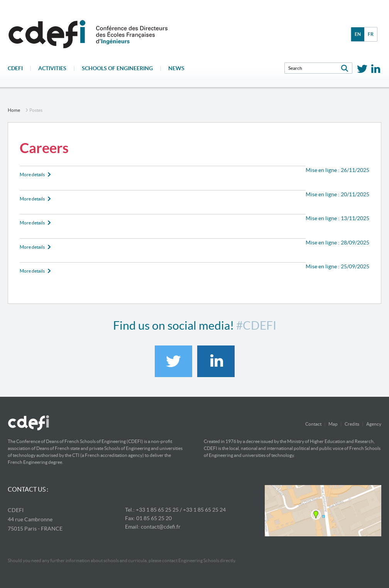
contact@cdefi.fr (161, 527)
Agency (374, 424)
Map (333, 424)
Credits (352, 424)
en (358, 34)
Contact (313, 424)
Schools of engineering (117, 68)
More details (32, 174)
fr (371, 34)
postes (36, 110)
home (14, 110)
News (176, 68)
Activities (52, 68)
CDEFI (15, 68)
